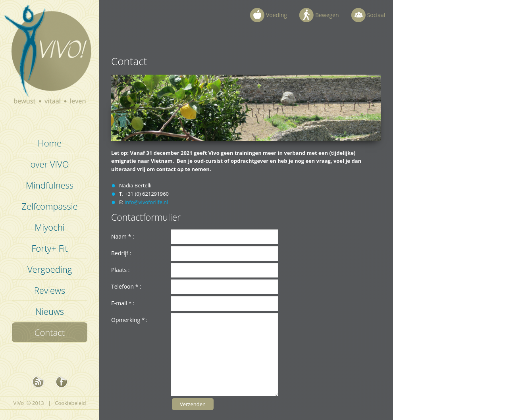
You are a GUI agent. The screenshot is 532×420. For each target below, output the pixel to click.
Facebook (62, 382)
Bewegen (327, 15)
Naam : (123, 236)
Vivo (50, 60)
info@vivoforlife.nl (146, 202)
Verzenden (193, 404)
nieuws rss (38, 382)
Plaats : (120, 270)
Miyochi (49, 227)
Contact (50, 332)
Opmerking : (129, 320)
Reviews (50, 290)
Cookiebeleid (70, 403)
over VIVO (49, 164)
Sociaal (376, 15)
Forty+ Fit (50, 248)
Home (50, 143)
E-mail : (123, 303)
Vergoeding (50, 269)
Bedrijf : (121, 253)
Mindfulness (50, 185)
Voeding (277, 15)
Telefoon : (126, 286)
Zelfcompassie (49, 206)
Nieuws (50, 311)
